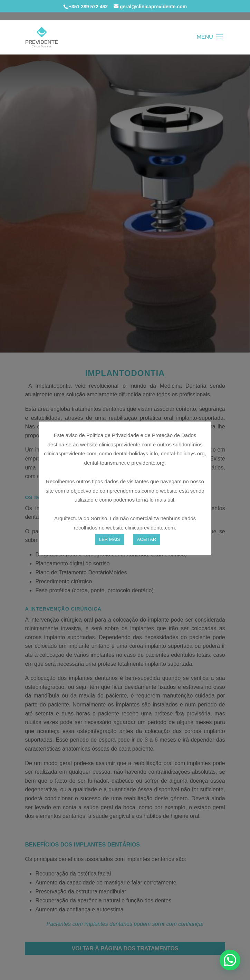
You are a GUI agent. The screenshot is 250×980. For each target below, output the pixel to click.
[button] (230, 960)
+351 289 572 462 (88, 7)
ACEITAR (147, 539)
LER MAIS (110, 539)
